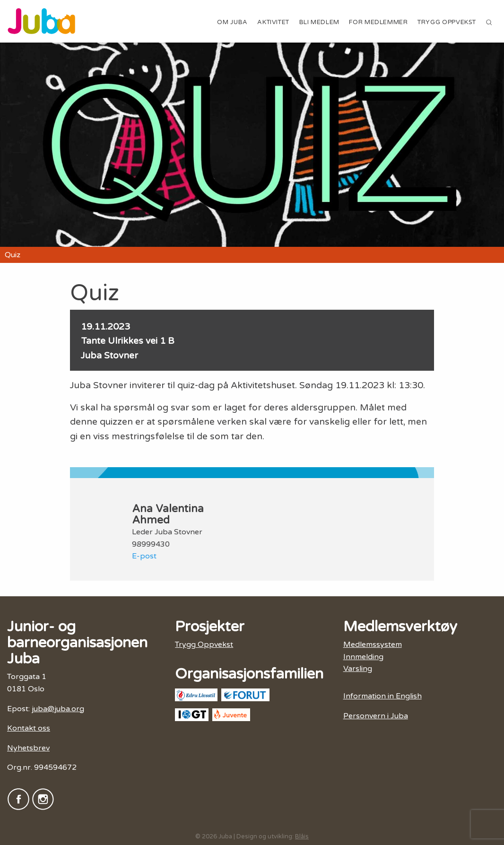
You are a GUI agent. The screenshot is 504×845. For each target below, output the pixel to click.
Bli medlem (319, 22)
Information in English (382, 696)
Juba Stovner (109, 355)
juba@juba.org (58, 709)
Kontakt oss (29, 728)
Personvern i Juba (376, 716)
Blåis (302, 836)
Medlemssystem (373, 645)
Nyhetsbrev (28, 748)
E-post (144, 556)
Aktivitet (273, 22)
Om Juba (232, 22)
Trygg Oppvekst (447, 22)
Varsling (358, 669)
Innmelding (363, 657)
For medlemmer (378, 22)
